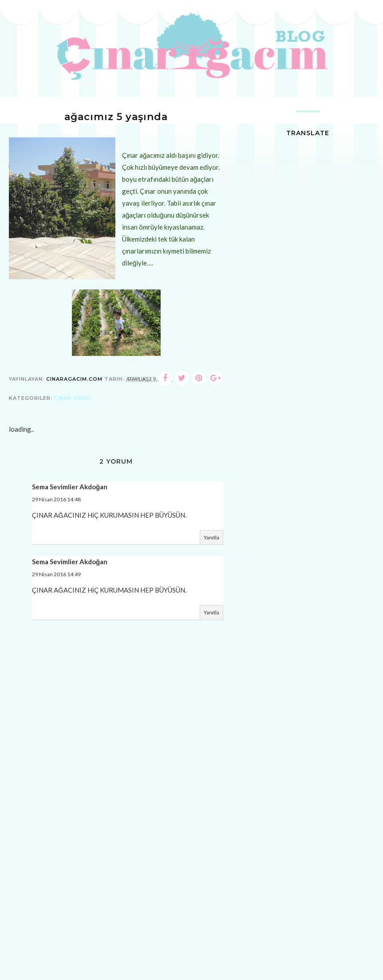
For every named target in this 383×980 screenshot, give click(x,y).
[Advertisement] (116, 915)
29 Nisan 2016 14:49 (56, 574)
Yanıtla (211, 537)
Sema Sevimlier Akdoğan (70, 487)
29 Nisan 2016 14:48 (56, 499)
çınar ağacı (73, 398)
